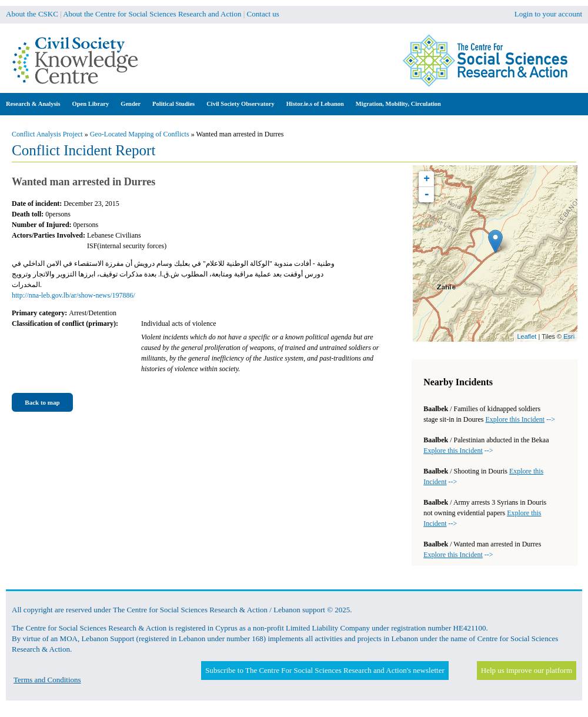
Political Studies (173, 104)
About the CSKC (32, 14)
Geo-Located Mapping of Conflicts (140, 134)
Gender (131, 104)
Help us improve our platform (527, 670)
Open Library (91, 104)
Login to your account (548, 14)
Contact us (263, 14)
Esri (569, 336)
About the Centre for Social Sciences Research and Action (152, 14)
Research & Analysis (33, 104)
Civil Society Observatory (240, 104)
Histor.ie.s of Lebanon (315, 104)
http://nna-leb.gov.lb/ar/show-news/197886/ (73, 295)
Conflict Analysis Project (47, 134)
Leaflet (527, 336)
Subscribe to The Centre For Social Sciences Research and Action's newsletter (325, 670)
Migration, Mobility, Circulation (398, 104)
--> (520, 419)
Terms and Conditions (47, 680)
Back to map (42, 402)
